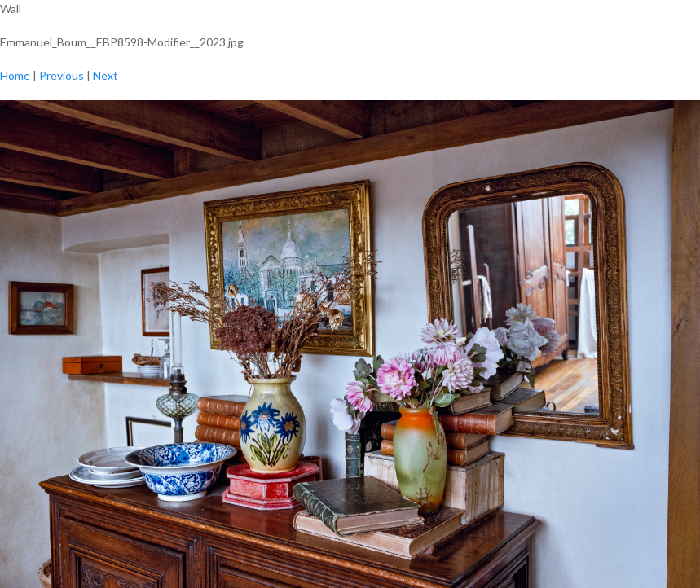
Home (15, 75)
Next (106, 75)
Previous (62, 75)
